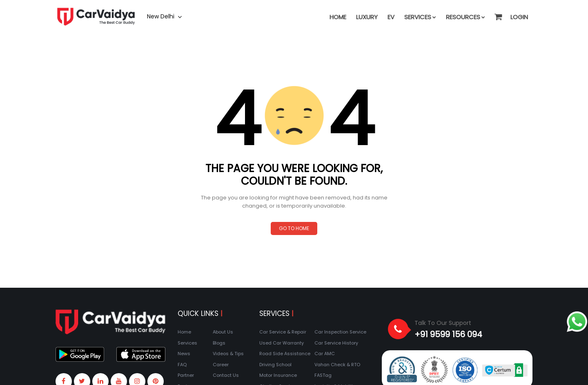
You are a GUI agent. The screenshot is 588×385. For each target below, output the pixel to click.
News (184, 354)
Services (420, 17)
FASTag (323, 375)
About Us (223, 332)
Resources (465, 17)
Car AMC (325, 354)
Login (519, 17)
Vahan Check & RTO (337, 365)
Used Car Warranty (282, 343)
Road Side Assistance (285, 354)
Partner (186, 375)
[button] (498, 13)
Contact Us (226, 375)
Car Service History (336, 343)
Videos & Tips (228, 354)
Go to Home (294, 228)
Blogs (219, 343)
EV (391, 17)
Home (338, 17)
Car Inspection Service (340, 332)
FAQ (182, 365)
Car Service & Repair (283, 332)
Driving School (275, 365)
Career (221, 365)
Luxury (367, 17)
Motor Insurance (278, 375)
